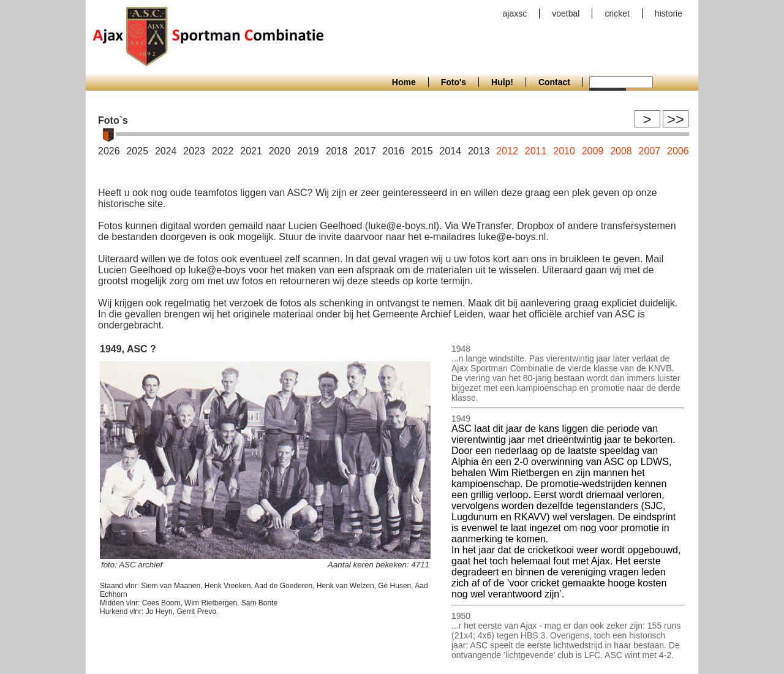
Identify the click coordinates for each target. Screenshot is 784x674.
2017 (365, 151)
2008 (621, 151)
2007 (650, 151)
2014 (450, 151)
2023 (194, 151)
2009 (593, 151)
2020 (280, 151)
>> (676, 119)
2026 (109, 151)
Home (404, 82)
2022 (223, 151)
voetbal (566, 13)
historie (669, 13)
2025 (137, 151)
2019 (308, 151)
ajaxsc (515, 13)
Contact (554, 82)
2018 (337, 151)
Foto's (454, 82)
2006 (678, 151)
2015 (422, 151)
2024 (166, 151)
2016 (394, 151)
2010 (564, 151)
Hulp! (502, 82)
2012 (507, 151)
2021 (251, 151)
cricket (617, 13)
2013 (479, 151)
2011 (536, 151)
